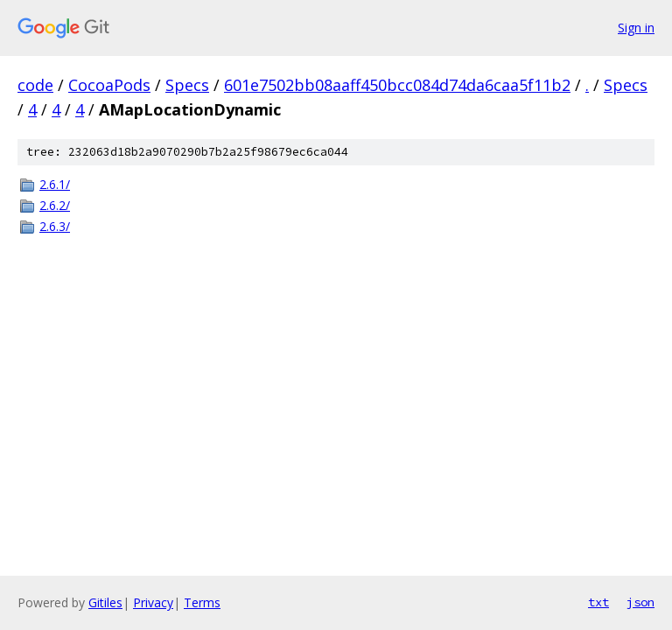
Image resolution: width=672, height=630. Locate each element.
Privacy (153, 602)
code (35, 85)
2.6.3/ (55, 226)
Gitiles (105, 602)
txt (598, 602)
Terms (202, 602)
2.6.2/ (55, 205)
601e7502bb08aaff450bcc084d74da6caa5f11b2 (397, 85)
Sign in (636, 28)
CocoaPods (109, 85)
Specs (187, 85)
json (640, 602)
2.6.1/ (55, 184)
